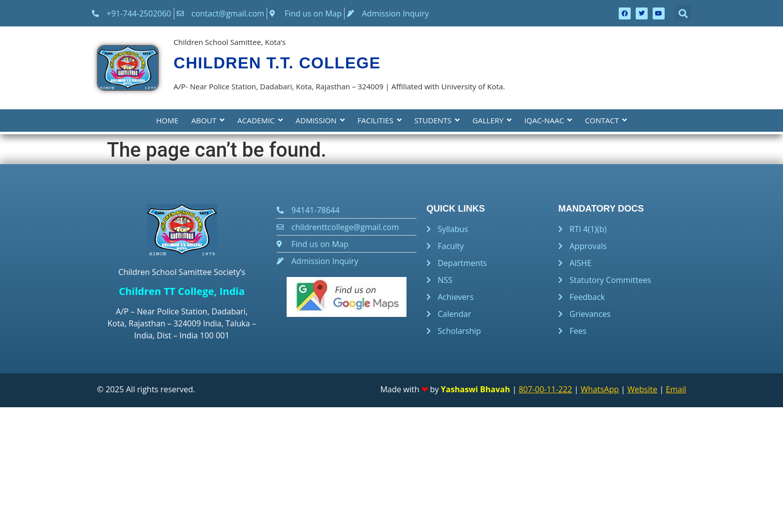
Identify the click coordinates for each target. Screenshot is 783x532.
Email (676, 389)
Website (642, 389)
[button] (683, 13)
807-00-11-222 (546, 389)
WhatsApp (600, 389)
